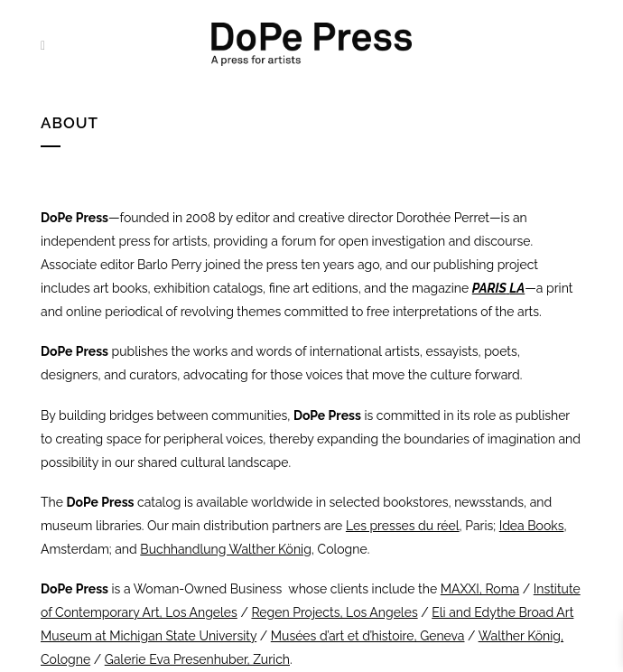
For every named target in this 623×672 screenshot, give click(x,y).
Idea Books (532, 526)
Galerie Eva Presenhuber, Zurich (197, 659)
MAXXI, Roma (480, 589)
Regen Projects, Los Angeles (334, 612)
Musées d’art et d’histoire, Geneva (368, 636)
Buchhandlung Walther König (226, 549)
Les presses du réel (403, 526)
